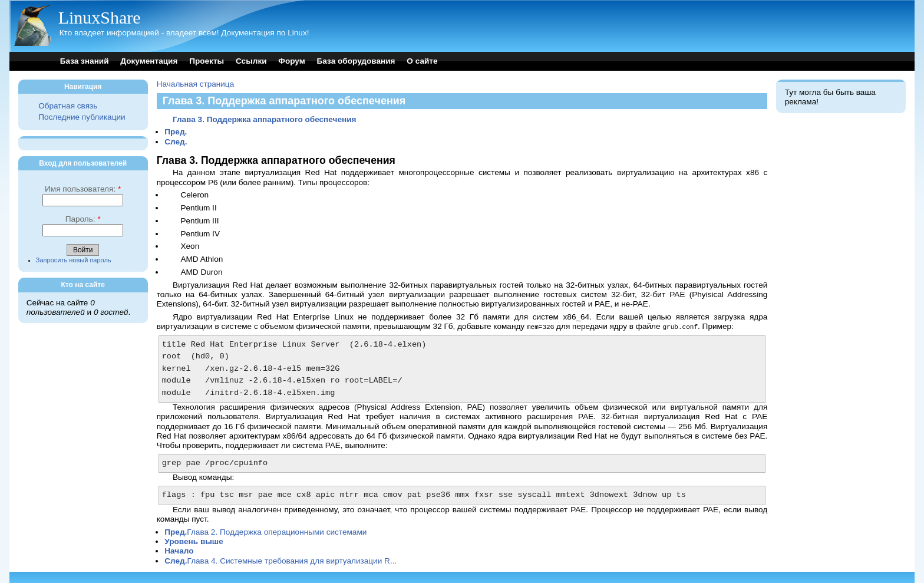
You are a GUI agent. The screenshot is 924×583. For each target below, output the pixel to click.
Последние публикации (82, 117)
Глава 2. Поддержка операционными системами (265, 531)
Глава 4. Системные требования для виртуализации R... (280, 560)
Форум (291, 61)
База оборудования (356, 61)
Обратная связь (68, 106)
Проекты (207, 61)
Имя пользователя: (83, 189)
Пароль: (83, 219)
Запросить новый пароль (74, 260)
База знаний (85, 61)
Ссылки (251, 61)
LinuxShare (100, 17)
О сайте (422, 61)
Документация (149, 61)
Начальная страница (196, 84)
